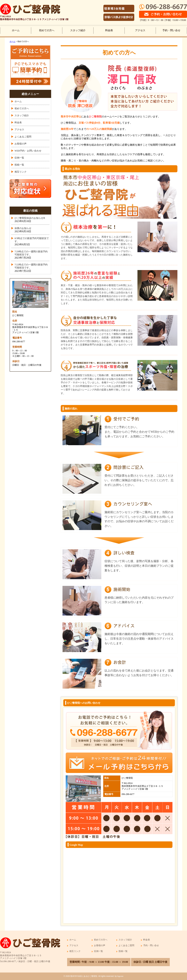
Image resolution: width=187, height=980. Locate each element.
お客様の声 (21, 144)
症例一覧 (19, 158)
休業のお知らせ (23, 228)
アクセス (140, 30)
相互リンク (21, 172)
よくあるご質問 (23, 137)
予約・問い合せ (171, 30)
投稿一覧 (19, 165)
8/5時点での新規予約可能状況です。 (32, 240)
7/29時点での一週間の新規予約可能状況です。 (31, 253)
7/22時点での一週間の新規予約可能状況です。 (31, 266)
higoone (120, 976)
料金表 (109, 30)
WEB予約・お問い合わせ (28, 151)
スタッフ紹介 (78, 30)
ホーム (16, 30)
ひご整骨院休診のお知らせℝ (30, 218)
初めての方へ (47, 30)
